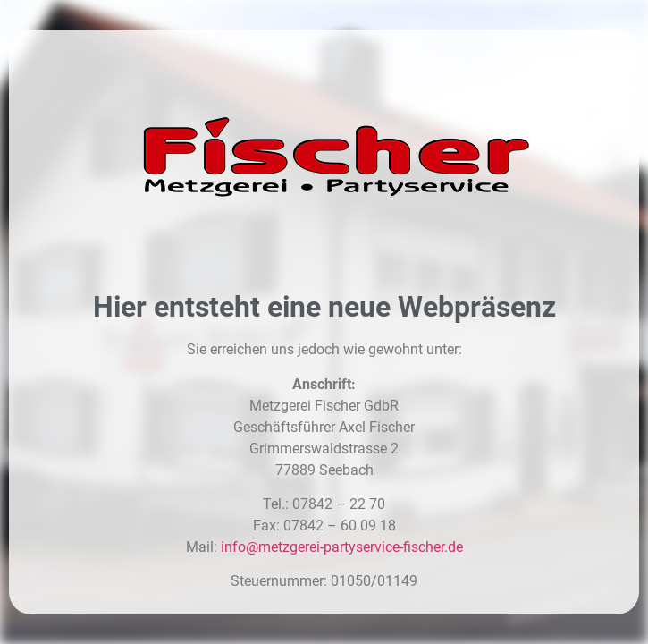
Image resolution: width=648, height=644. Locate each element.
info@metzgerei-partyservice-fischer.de (342, 547)
